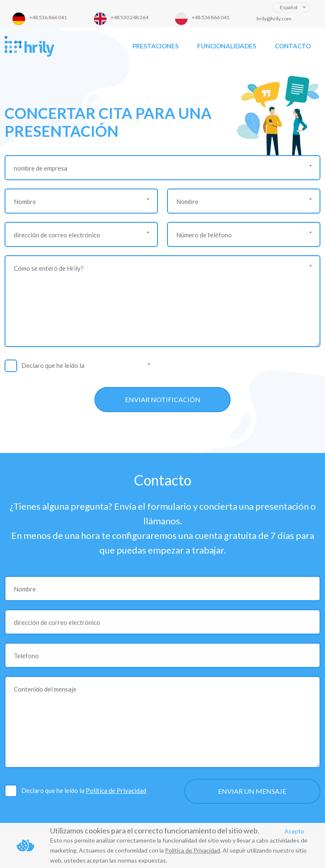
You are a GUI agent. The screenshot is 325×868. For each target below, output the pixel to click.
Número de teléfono (204, 235)
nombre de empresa (41, 168)
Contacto (293, 46)
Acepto (294, 831)
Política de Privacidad (116, 365)
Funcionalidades (227, 46)
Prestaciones (155, 46)
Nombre (25, 201)
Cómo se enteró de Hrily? (49, 268)
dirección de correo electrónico (57, 235)
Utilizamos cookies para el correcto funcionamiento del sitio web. (155, 830)
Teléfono (26, 656)
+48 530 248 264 (129, 17)
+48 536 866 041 (48, 17)
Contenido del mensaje (45, 689)
